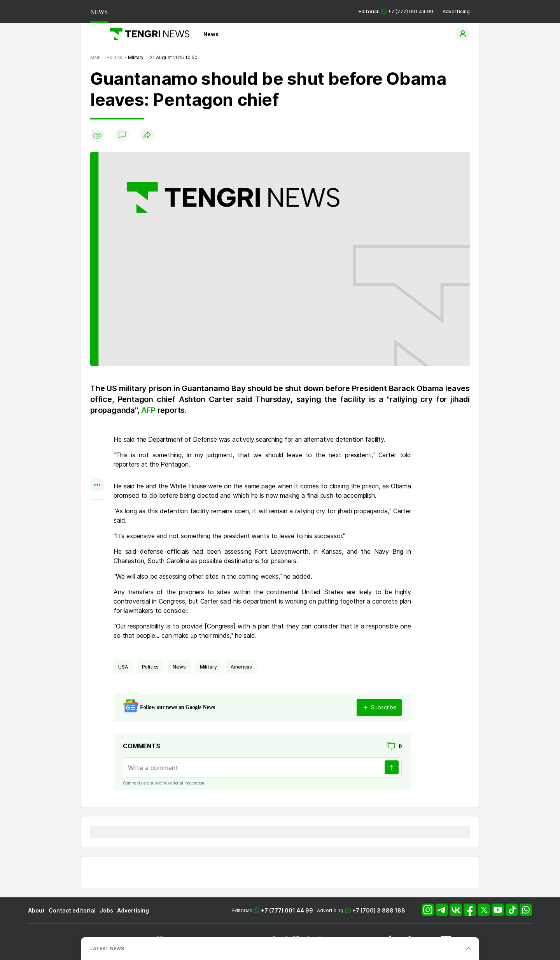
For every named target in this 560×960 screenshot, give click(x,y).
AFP (149, 410)
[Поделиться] (147, 135)
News (211, 34)
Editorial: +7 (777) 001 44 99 (396, 11)
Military (208, 667)
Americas (241, 667)
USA (123, 667)
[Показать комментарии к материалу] (97, 511)
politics (150, 667)
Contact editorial (72, 910)
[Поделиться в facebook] (97, 470)
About (36, 910)
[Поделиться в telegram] (97, 455)
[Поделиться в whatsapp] (97, 440)
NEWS (99, 12)
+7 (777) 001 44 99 (287, 910)
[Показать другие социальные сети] (97, 485)
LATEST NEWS (107, 949)
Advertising (456, 11)
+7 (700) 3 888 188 (379, 910)
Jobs (106, 910)
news (179, 667)
